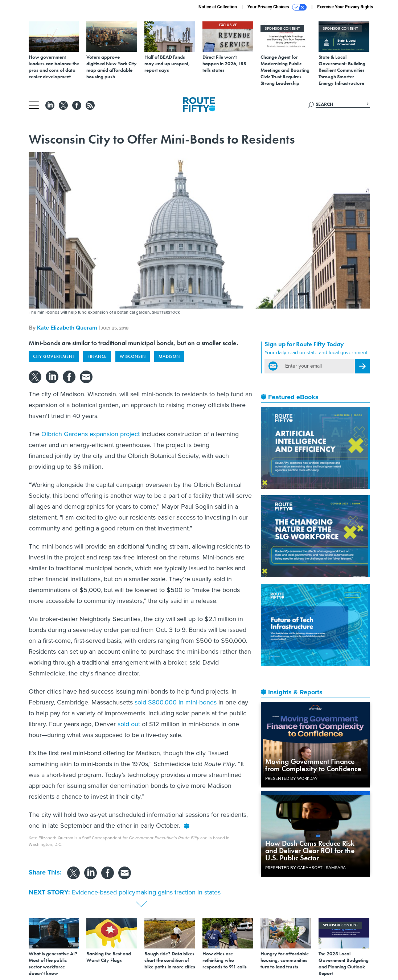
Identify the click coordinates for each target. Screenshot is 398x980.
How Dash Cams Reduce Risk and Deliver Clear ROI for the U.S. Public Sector (310, 851)
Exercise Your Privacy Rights (345, 7)
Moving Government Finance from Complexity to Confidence (313, 765)
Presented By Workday (292, 778)
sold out (129, 724)
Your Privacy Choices (277, 7)
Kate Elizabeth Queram (67, 328)
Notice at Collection (218, 7)
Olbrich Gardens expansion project (91, 434)
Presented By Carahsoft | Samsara (305, 868)
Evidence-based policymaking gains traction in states (146, 892)
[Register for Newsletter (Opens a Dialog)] (362, 366)
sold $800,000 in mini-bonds (176, 702)
